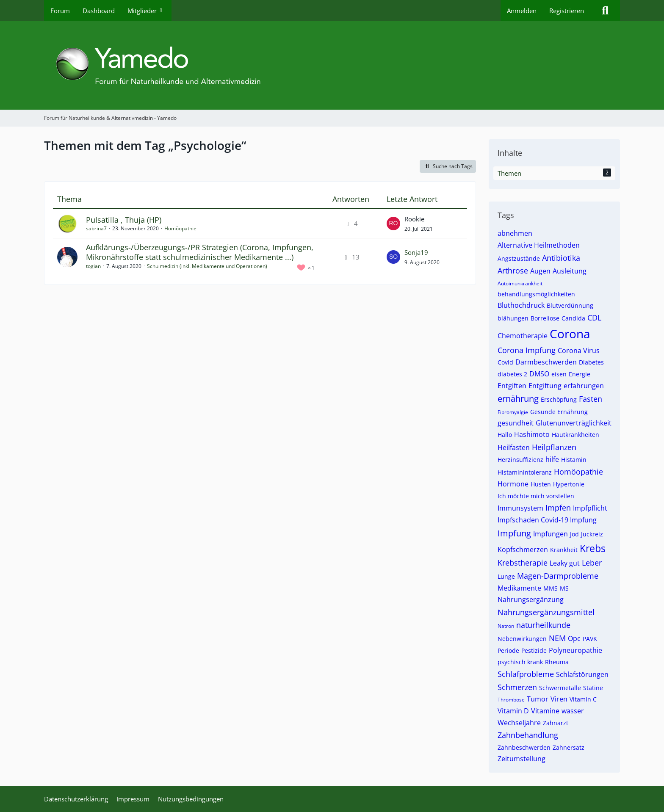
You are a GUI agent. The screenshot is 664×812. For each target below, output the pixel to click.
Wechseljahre (519, 723)
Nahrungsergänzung (531, 599)
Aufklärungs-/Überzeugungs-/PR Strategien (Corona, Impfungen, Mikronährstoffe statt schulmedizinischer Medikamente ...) (200, 252)
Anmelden (522, 11)
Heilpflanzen (554, 447)
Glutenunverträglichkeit (574, 423)
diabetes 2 (512, 374)
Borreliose (545, 318)
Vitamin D (513, 711)
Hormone (513, 484)
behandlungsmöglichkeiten (536, 294)
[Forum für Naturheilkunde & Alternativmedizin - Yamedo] (332, 65)
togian (93, 266)
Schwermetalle (560, 688)
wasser (573, 711)
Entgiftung (545, 386)
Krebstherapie (523, 563)
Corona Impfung (527, 350)
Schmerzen (517, 687)
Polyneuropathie (575, 650)
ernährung (518, 399)
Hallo (505, 435)
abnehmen (515, 233)
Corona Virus (579, 351)
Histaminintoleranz (525, 472)
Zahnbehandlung (528, 735)
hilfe (552, 459)
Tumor (538, 699)
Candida (573, 318)
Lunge (506, 576)
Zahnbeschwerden (524, 747)
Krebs (593, 548)
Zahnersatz (569, 747)
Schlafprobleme (526, 674)
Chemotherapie (523, 336)
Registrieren (567, 11)
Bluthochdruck (521, 305)
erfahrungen (584, 386)
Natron (506, 626)
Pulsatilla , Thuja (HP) (124, 220)
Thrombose (511, 700)
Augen (540, 271)
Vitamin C (583, 699)
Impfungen (551, 534)
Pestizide (534, 650)
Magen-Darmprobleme (558, 576)
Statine (593, 688)
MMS (551, 588)
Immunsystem (520, 508)
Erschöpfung (559, 399)
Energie (580, 374)
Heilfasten (514, 447)
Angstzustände (519, 258)
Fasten (591, 399)
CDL (594, 318)
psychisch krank (520, 662)
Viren (559, 699)
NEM (557, 638)
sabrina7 (96, 228)
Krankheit (564, 550)
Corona (570, 334)
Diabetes (591, 362)
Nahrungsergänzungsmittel (546, 612)
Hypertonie (569, 484)
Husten (541, 484)
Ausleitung (570, 271)
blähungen (513, 318)
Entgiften (512, 386)
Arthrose (513, 271)
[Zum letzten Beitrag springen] (393, 224)
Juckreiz (592, 534)
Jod (574, 534)
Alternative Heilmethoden (539, 245)
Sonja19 (416, 252)
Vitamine (545, 711)
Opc (574, 638)
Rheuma (557, 662)
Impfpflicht (590, 508)
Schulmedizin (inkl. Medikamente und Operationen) (207, 266)
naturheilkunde (543, 625)
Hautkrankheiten (575, 435)
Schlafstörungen (582, 674)
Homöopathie (180, 228)
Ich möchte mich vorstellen (536, 496)
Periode (508, 650)
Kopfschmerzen (523, 550)
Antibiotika (561, 258)
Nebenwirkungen (522, 639)
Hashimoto (532, 434)
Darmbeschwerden (546, 362)
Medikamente (519, 588)
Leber (592, 563)
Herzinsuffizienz (520, 460)
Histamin (574, 460)
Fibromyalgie (513, 412)
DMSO (539, 374)
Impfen (558, 508)
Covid (505, 362)
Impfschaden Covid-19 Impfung (547, 520)
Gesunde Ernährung (559, 412)
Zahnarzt (556, 723)
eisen (559, 374)
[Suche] (605, 11)
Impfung (514, 533)
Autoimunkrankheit (520, 283)
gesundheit (516, 423)
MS (564, 588)
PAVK (590, 639)
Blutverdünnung (570, 305)
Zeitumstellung (522, 759)
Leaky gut (565, 563)
